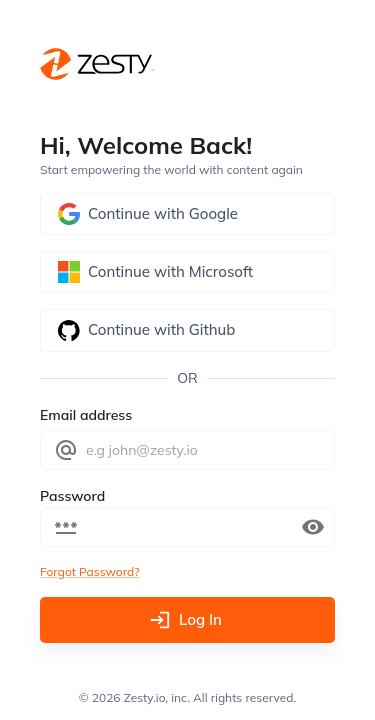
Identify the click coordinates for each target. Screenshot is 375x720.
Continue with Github (187, 330)
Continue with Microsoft (187, 272)
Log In (187, 620)
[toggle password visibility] (313, 527)
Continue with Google (187, 214)
